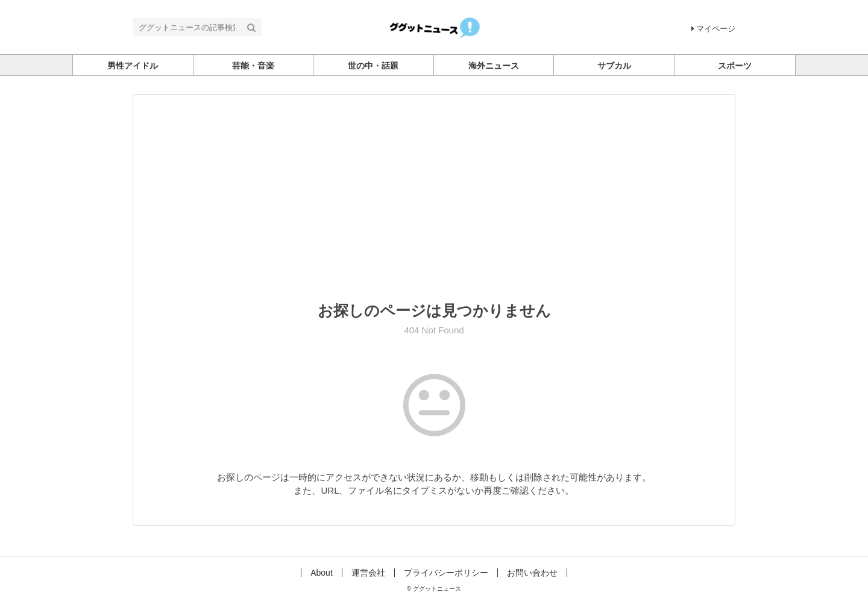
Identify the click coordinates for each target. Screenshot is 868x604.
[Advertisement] (434, 206)
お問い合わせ (532, 573)
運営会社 (368, 573)
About (322, 573)
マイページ (713, 29)
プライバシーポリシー (446, 573)
